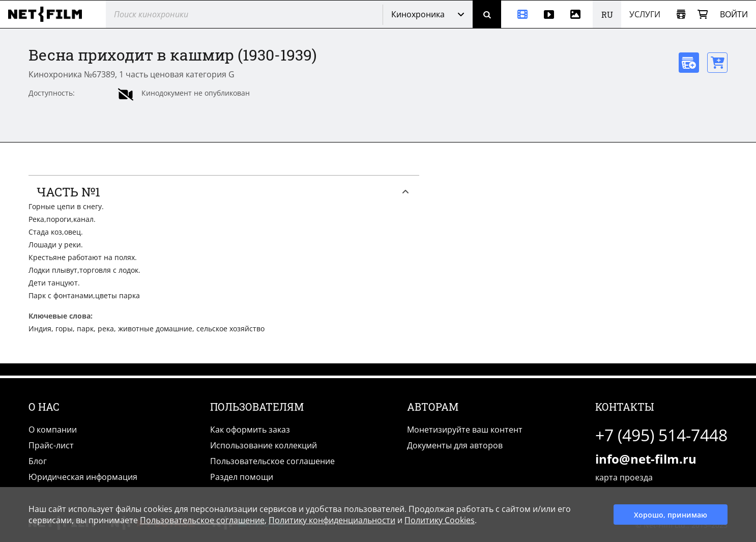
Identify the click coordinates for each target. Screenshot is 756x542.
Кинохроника (418, 14)
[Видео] (549, 14)
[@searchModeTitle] (240, 14)
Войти (734, 14)
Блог (38, 461)
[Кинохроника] (518, 14)
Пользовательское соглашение (272, 461)
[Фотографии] (577, 14)
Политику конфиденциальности (332, 520)
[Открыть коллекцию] (681, 15)
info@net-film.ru (646, 459)
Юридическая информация (83, 477)
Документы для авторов (455, 445)
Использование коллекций (264, 445)
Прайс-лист (51, 445)
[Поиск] (487, 14)
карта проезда (624, 477)
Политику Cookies (440, 520)
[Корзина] (703, 15)
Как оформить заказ (250, 430)
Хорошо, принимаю (671, 515)
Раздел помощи (242, 477)
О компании (53, 430)
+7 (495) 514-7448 (661, 435)
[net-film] (49, 14)
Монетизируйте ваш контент (465, 430)
